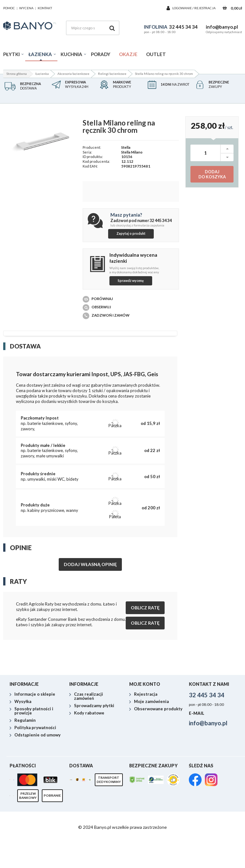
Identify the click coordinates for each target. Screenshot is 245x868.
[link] (195, 818)
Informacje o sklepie (35, 732)
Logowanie (182, 8)
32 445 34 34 (183, 27)
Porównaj (98, 299)
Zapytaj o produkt (131, 233)
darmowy (35, 691)
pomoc (9, 8)
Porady (101, 54)
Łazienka (40, 54)
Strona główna (17, 74)
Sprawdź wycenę (131, 281)
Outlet (156, 54)
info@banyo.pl (222, 27)
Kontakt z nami (209, 722)
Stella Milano (132, 152)
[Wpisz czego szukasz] (93, 28)
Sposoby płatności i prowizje (34, 749)
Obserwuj (97, 308)
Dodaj (212, 175)
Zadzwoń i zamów (106, 316)
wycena (26, 8)
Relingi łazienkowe (112, 74)
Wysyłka (23, 740)
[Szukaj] (112, 28)
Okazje (128, 54)
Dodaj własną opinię (90, 564)
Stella (126, 147)
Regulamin (25, 758)
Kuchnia (71, 54)
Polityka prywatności (35, 766)
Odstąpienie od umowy (37, 773)
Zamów (228, 692)
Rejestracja (205, 8)
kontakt (45, 8)
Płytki (11, 54)
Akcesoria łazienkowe (73, 74)
